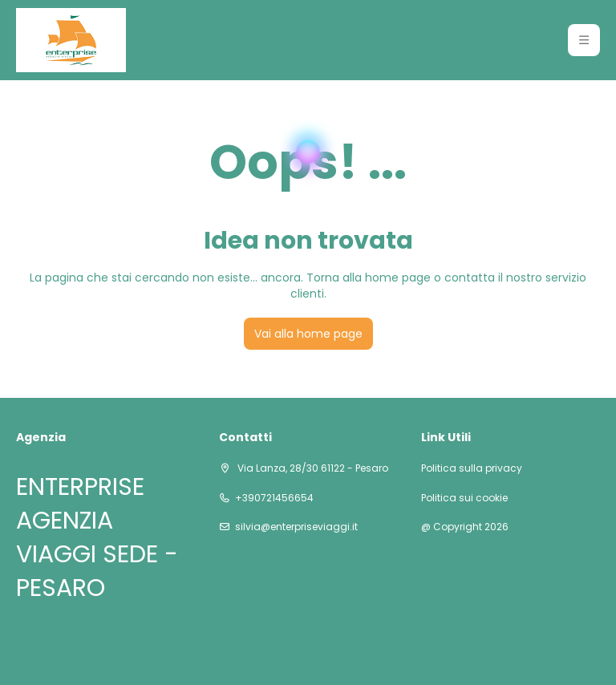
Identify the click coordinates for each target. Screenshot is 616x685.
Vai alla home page (308, 334)
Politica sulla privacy (472, 468)
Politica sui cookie (464, 498)
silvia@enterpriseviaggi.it (296, 527)
